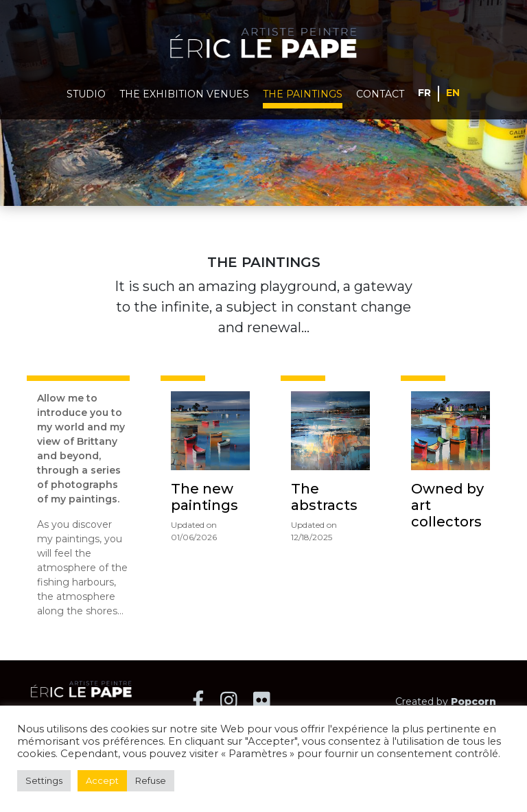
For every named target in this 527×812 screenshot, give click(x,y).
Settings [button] (44, 780)
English (453, 92)
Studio (86, 94)
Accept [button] (102, 780)
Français (425, 92)
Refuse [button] (151, 780)
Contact (380, 94)
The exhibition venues (184, 94)
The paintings (303, 94)
